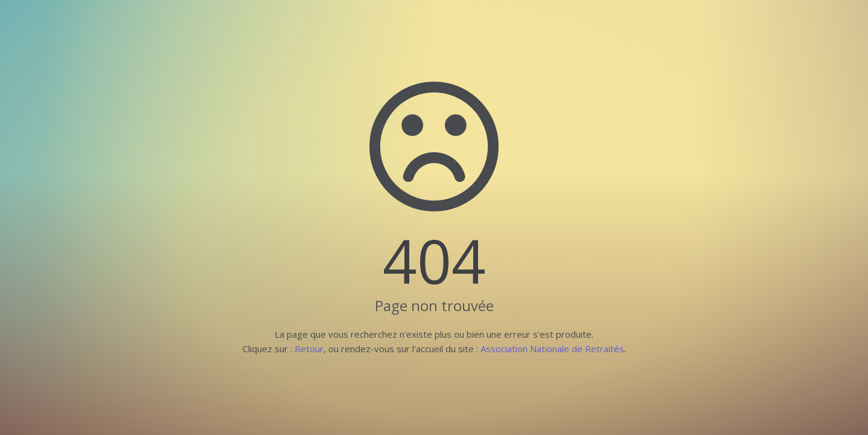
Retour (309, 349)
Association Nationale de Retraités (552, 349)
